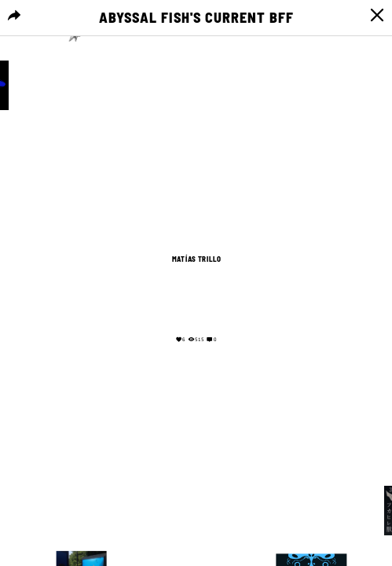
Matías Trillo (196, 259)
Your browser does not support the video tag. (196, 297)
